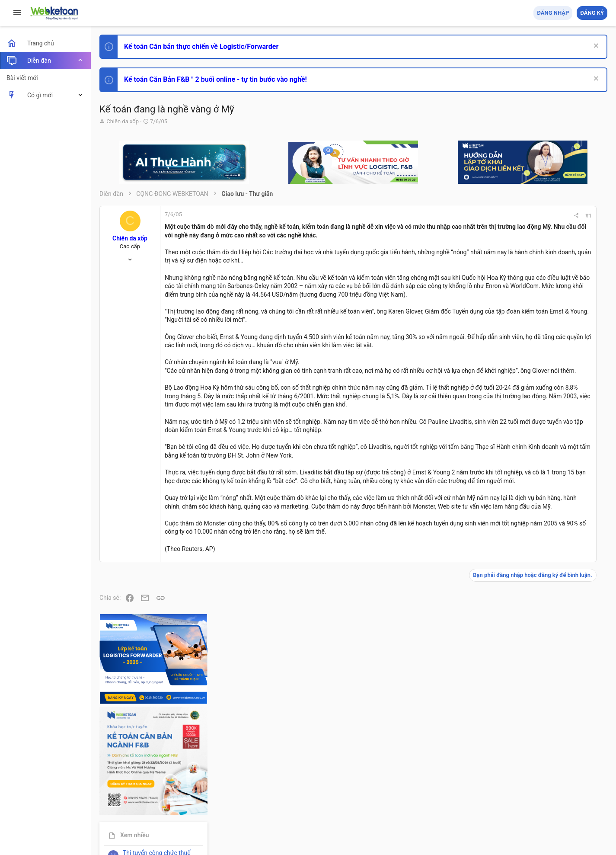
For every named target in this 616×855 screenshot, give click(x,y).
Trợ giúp (542, 799)
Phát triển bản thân (546, 477)
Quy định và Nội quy (463, 799)
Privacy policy (509, 799)
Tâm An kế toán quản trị (540, 715)
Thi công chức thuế (547, 669)
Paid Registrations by (170, 828)
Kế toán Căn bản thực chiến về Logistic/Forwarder (201, 46)
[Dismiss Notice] (595, 46)
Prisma (111, 799)
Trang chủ (570, 799)
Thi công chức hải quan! (555, 493)
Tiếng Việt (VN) (153, 799)
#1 (483, 216)
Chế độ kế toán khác (548, 621)
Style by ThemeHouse (129, 836)
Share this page (553, 764)
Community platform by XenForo (175, 820)
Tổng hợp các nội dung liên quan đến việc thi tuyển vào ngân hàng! (559, 589)
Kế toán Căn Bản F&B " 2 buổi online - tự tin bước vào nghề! (215, 79)
